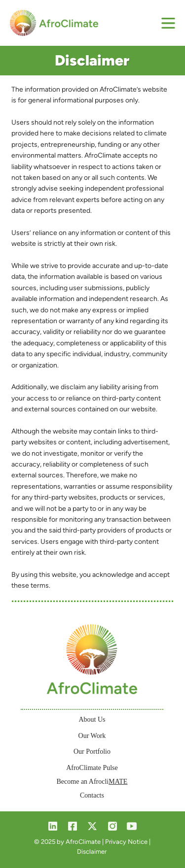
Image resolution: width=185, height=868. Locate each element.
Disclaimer (92, 851)
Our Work (92, 736)
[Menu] (169, 23)
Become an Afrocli (92, 782)
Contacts (92, 795)
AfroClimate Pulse (92, 768)
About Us (92, 719)
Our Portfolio (92, 751)
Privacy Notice (126, 842)
